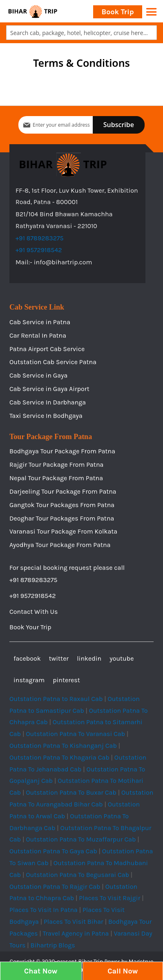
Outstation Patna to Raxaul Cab (56, 699)
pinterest (66, 680)
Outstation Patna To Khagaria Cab (59, 757)
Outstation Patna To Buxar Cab (71, 792)
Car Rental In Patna (38, 335)
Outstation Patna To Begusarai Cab (77, 875)
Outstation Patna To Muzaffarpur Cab (81, 839)
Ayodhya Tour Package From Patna (60, 545)
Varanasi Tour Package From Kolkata (63, 531)
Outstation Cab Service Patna (53, 362)
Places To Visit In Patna (44, 910)
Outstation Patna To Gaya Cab (53, 851)
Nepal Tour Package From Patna (56, 478)
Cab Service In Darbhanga (48, 402)
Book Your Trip (30, 627)
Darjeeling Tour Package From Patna (63, 491)
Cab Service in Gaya (38, 375)
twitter (59, 658)
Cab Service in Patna (40, 322)
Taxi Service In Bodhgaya (46, 416)
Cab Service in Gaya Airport (49, 389)
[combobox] (81, 33)
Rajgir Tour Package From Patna (56, 465)
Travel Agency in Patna (76, 933)
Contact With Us (34, 612)
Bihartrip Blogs (52, 945)
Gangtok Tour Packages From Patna (62, 505)
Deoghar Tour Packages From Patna (62, 518)
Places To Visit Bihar (74, 922)
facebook (27, 658)
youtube (122, 658)
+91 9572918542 (39, 250)
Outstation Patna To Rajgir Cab (55, 887)
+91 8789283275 (40, 238)
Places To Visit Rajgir (109, 898)
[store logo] (33, 11)
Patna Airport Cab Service (47, 349)
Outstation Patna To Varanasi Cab (75, 734)
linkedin (89, 658)
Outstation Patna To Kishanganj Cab (63, 746)
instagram (29, 680)
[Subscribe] (119, 125)
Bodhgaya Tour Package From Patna (62, 451)
